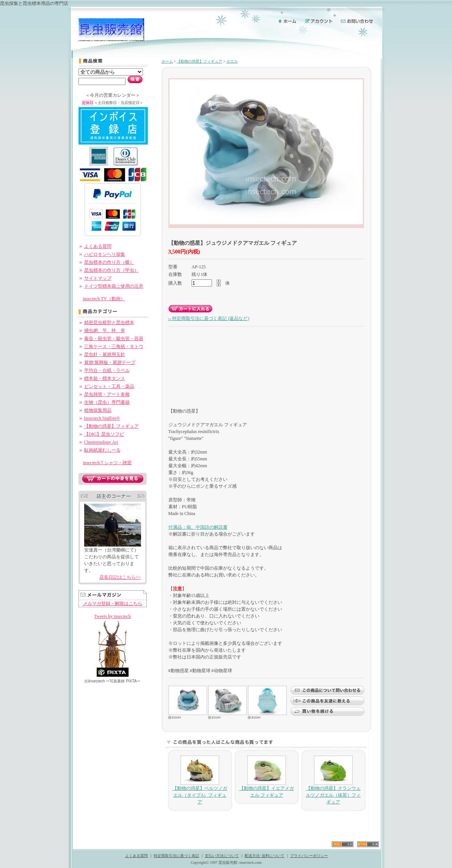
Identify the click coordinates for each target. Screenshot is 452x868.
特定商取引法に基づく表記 (176, 856)
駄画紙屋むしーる (102, 450)
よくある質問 (98, 246)
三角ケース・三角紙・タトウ (114, 347)
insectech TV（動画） (104, 299)
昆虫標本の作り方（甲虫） (111, 270)
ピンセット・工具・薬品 (109, 386)
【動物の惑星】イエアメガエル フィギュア (267, 777)
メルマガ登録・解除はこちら (113, 603)
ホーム (167, 61)
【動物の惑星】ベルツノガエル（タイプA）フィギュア (200, 780)
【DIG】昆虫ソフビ (104, 434)
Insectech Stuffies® (102, 418)
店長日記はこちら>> (120, 577)
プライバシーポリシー (309, 856)
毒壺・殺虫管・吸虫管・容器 (114, 339)
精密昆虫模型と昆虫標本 (109, 323)
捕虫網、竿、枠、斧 (105, 331)
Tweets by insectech (112, 616)
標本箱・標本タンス (105, 378)
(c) (95, 681)
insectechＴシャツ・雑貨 (108, 463)
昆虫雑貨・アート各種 (107, 394)
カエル (232, 61)
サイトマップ (98, 278)
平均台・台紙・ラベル (107, 370)
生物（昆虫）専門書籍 (107, 402)
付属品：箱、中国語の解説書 (198, 527)
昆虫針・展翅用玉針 (105, 354)
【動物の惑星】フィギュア (111, 426)
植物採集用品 (98, 410)
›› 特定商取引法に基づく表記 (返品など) (209, 318)
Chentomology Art (101, 442)
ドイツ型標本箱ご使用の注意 (114, 286)
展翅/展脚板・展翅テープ (110, 362)
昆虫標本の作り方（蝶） (109, 262)
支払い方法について (222, 856)
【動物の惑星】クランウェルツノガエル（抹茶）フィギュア (333, 780)
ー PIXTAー (123, 681)
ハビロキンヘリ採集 (105, 254)
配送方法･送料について (264, 856)
